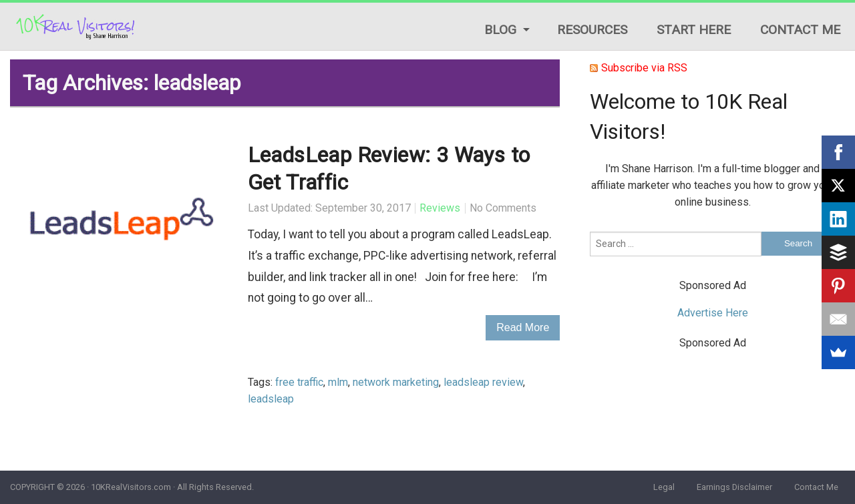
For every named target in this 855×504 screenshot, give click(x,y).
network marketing (396, 382)
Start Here (694, 30)
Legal (664, 487)
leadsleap (271, 399)
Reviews (440, 208)
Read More (523, 327)
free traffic (299, 382)
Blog (500, 30)
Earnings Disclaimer (734, 487)
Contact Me (800, 30)
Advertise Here (713, 313)
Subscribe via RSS (644, 68)
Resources (592, 30)
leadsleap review (483, 382)
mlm (338, 382)
